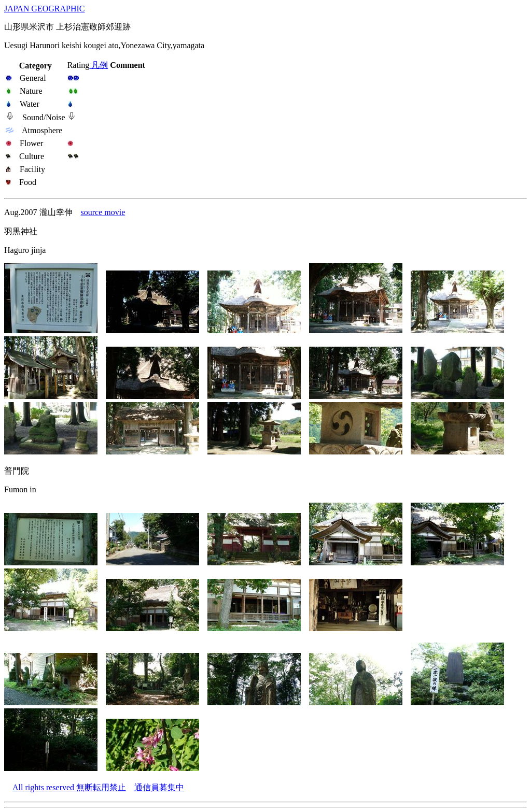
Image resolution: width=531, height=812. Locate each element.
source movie (103, 212)
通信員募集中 (159, 787)
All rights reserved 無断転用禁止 (69, 787)
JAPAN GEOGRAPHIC (44, 9)
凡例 (99, 65)
